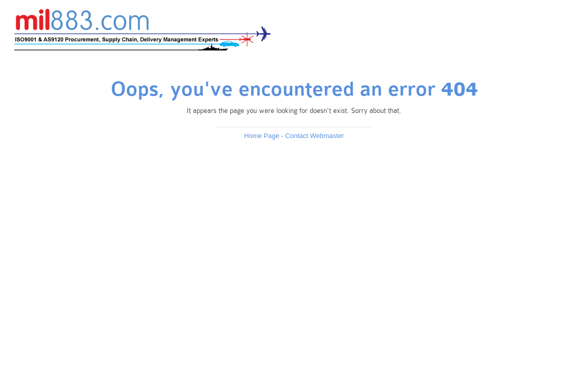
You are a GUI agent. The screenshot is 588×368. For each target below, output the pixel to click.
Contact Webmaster (314, 136)
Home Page (262, 136)
